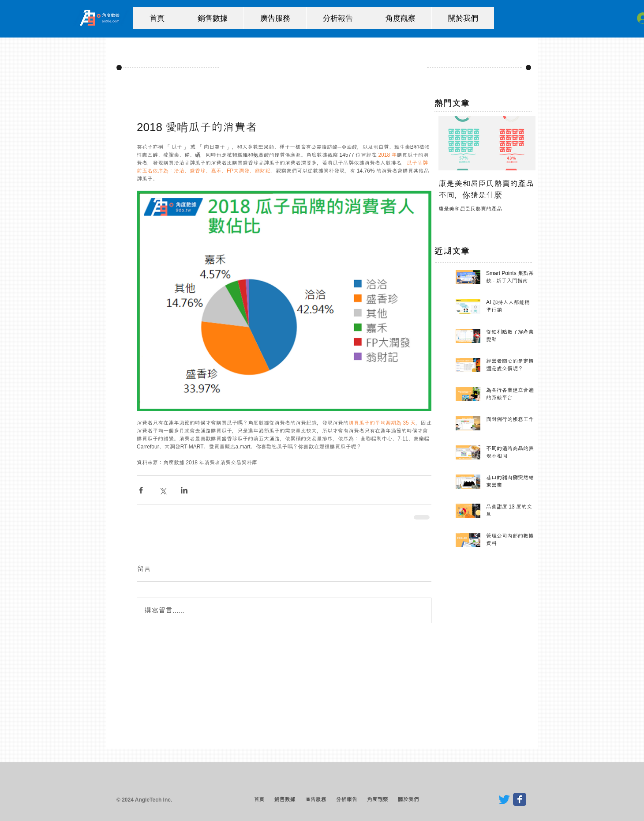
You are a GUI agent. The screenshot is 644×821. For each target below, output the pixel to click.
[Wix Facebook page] (520, 799)
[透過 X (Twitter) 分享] (163, 490)
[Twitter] (504, 799)
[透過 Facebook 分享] (141, 490)
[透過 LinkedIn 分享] (184, 490)
